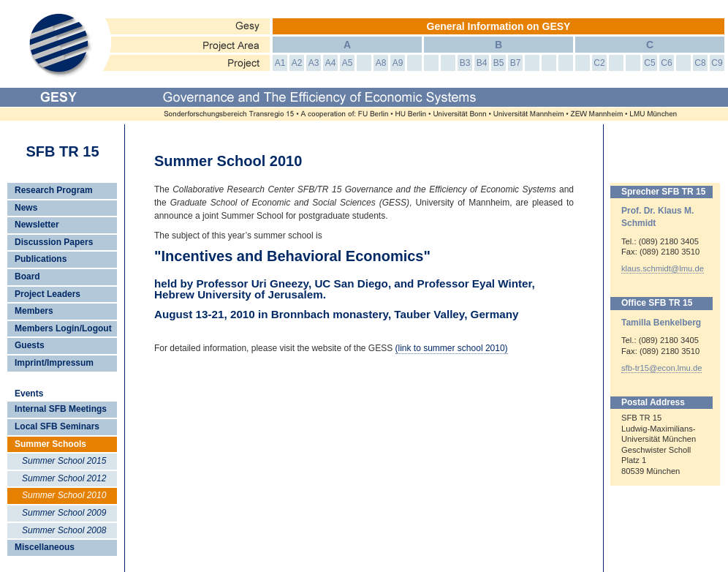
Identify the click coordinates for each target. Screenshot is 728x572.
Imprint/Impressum (54, 363)
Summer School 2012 (64, 478)
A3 (314, 63)
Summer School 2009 (64, 513)
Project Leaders (48, 294)
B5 (499, 63)
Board (27, 276)
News (26, 208)
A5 (348, 63)
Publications (41, 259)
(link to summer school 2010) (452, 348)
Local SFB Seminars (57, 426)
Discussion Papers (54, 242)
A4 (331, 63)
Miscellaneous (45, 547)
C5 (649, 63)
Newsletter (37, 225)
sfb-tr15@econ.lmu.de (661, 368)
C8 (700, 63)
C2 (599, 63)
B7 (516, 63)
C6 (666, 63)
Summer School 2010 (64, 495)
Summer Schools (50, 444)
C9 (717, 63)
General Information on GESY (499, 26)
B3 (465, 63)
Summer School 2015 (64, 461)
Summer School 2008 (64, 530)
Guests (30, 345)
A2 (297, 63)
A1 (280, 63)
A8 (381, 63)
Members (34, 311)
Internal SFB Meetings (61, 409)
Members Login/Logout (63, 328)
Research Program (54, 190)
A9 (398, 63)
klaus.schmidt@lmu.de (663, 268)
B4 (482, 63)
